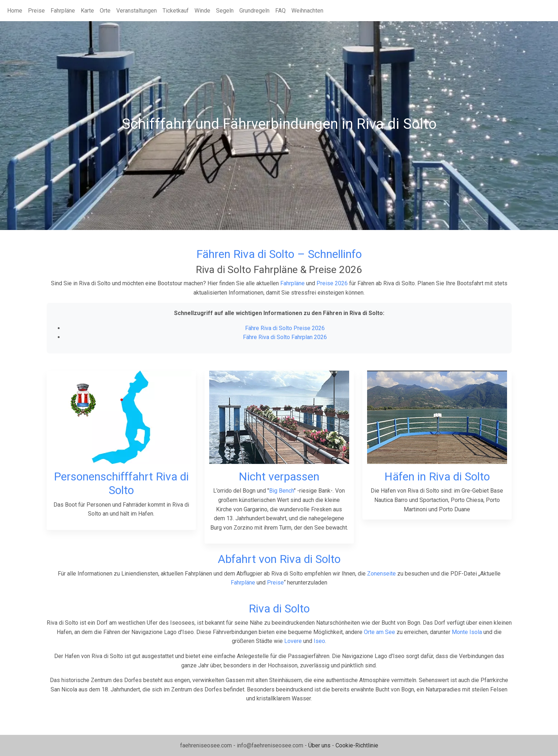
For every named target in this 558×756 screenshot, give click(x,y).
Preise (36, 11)
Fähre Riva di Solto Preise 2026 (285, 328)
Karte (87, 11)
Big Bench (282, 491)
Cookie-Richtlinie (357, 745)
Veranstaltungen (137, 11)
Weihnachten (307, 11)
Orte (105, 11)
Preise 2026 (332, 283)
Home (15, 11)
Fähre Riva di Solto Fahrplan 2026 (285, 337)
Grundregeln (254, 11)
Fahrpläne (63, 11)
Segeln (225, 11)
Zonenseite (381, 574)
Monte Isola (467, 632)
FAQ (280, 11)
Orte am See (379, 632)
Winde (202, 11)
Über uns (319, 745)
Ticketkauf (176, 11)
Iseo (319, 641)
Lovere (293, 641)
